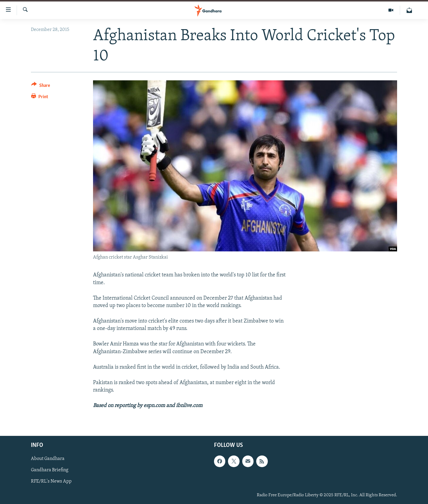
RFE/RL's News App (51, 481)
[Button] (41, 86)
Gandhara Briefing (50, 470)
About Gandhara (48, 459)
